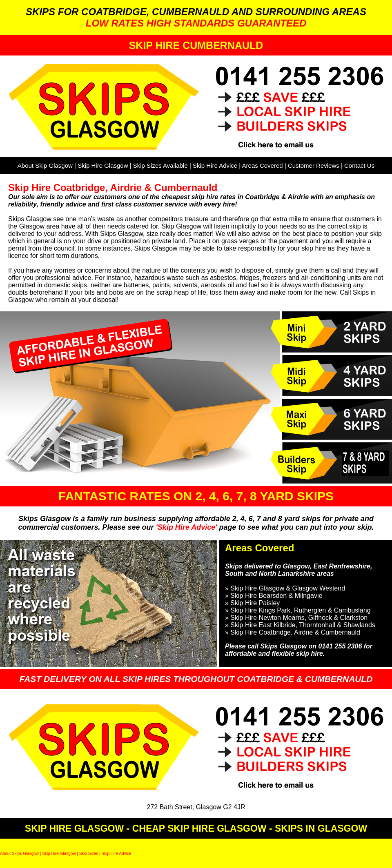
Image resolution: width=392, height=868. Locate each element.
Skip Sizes (89, 854)
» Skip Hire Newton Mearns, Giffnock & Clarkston (296, 618)
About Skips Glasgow (19, 854)
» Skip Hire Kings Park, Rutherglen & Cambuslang (298, 610)
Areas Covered (263, 165)
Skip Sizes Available (160, 165)
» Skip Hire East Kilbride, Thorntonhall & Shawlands (300, 625)
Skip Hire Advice (215, 165)
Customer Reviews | (316, 165)
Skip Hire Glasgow (103, 165)
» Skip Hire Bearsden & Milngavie (274, 596)
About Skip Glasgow (45, 165)
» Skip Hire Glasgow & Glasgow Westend (285, 588)
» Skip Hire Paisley (252, 603)
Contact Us (359, 165)
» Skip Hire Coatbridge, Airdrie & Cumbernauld (293, 632)
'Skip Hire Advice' (188, 527)
